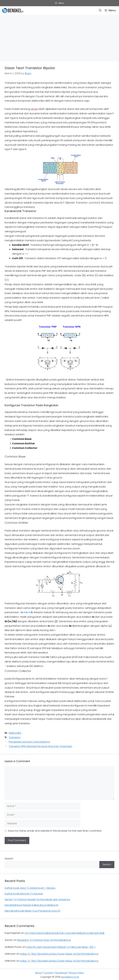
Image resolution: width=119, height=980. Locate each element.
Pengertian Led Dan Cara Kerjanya (29, 742)
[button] (100, 10)
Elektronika (15, 733)
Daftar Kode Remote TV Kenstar (24, 894)
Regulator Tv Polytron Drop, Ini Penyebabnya (44, 940)
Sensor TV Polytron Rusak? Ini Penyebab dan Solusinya (37, 899)
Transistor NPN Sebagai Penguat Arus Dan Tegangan (40, 746)
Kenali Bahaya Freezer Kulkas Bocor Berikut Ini (31, 905)
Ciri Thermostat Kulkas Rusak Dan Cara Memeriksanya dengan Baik (65, 933)
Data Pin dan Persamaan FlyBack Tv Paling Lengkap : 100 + (61, 947)
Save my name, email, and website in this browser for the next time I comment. (55, 831)
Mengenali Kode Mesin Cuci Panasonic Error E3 (32, 911)
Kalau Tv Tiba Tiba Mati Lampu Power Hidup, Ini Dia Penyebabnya (59, 954)
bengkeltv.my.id (70, 977)
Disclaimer (61, 973)
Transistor (15, 737)
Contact (49, 973)
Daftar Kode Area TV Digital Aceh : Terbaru (30, 888)
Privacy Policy (77, 973)
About (39, 973)
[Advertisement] (59, 37)
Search (9, 859)
